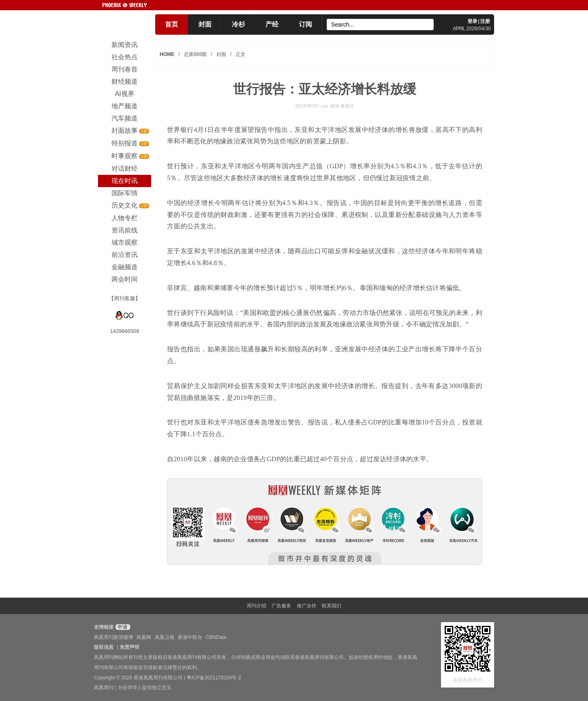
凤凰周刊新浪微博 (114, 637)
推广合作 (307, 606)
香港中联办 (190, 637)
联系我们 (332, 606)
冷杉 (238, 24)
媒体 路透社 (342, 106)
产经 (272, 24)
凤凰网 (144, 637)
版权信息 (104, 647)
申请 (122, 627)
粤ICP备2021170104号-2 (214, 678)
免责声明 (129, 647)
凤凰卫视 (165, 637)
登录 (472, 21)
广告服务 (281, 606)
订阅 (305, 24)
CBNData (216, 637)
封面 (205, 24)
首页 (171, 24)
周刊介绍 (256, 606)
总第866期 (195, 54)
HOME (167, 54)
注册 (485, 21)
